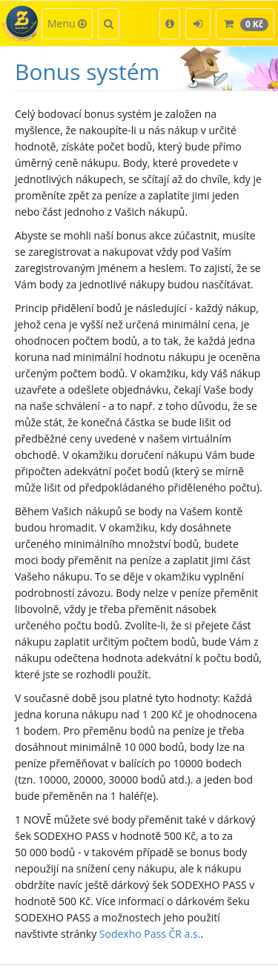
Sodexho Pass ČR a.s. (150, 934)
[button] (170, 24)
